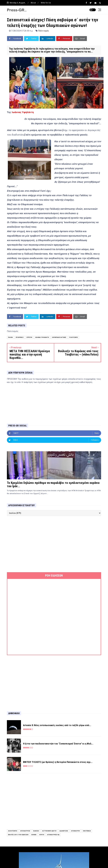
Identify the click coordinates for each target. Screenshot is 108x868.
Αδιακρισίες (64, 831)
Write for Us (46, 3)
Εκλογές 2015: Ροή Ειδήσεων (18, 835)
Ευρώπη (29, 337)
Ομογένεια (87, 831)
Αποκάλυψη (75, 831)
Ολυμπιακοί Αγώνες (59, 337)
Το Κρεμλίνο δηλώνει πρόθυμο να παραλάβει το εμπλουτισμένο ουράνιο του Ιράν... (53, 484)
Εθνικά (34, 835)
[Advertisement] (54, 544)
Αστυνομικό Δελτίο (49, 831)
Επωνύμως (20, 337)
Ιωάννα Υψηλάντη (42, 337)
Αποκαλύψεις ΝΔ (53, 835)
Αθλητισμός (13, 831)
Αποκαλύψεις (25, 831)
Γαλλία (10, 337)
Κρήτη (42, 835)
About (33, 3)
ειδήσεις (36, 831)
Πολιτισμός (44, 31)
